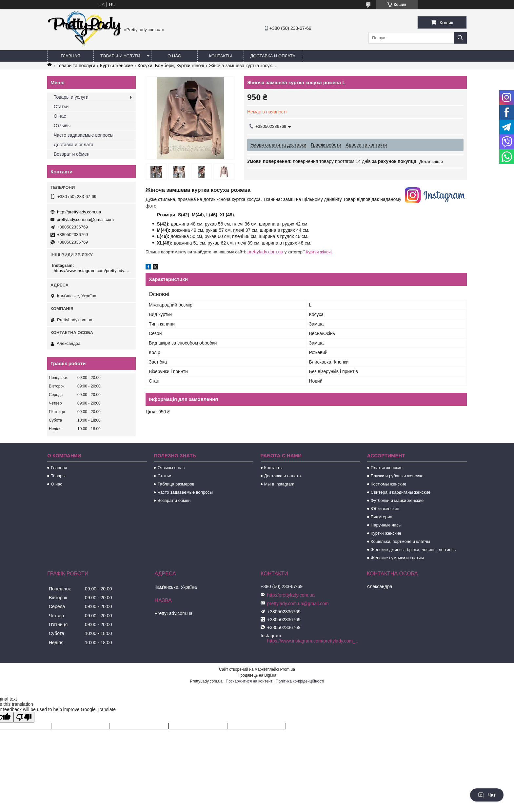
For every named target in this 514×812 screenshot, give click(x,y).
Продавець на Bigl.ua (257, 675)
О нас (174, 56)
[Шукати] (460, 38)
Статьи (61, 107)
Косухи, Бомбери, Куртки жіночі (171, 66)
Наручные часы (386, 525)
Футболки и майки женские (397, 500)
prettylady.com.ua (265, 252)
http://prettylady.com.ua (79, 212)
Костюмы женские (389, 484)
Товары (58, 476)
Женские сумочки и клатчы (397, 558)
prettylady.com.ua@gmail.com (85, 219)
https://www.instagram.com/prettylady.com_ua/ (92, 271)
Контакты (220, 56)
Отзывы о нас (171, 468)
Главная (70, 56)
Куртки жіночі (319, 252)
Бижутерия (382, 517)
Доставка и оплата (273, 56)
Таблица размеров (176, 484)
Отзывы (62, 126)
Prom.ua (288, 669)
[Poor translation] (24, 717)
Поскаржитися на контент (249, 681)
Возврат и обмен (72, 154)
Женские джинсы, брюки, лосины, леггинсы (414, 550)
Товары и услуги (120, 56)
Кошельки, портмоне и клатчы (400, 541)
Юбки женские (385, 509)
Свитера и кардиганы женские (401, 492)
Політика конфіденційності (300, 681)
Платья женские (387, 468)
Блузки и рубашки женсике (397, 476)
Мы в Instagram (279, 484)
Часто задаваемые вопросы (84, 135)
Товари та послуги (76, 66)
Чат (487, 795)
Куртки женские (116, 66)
